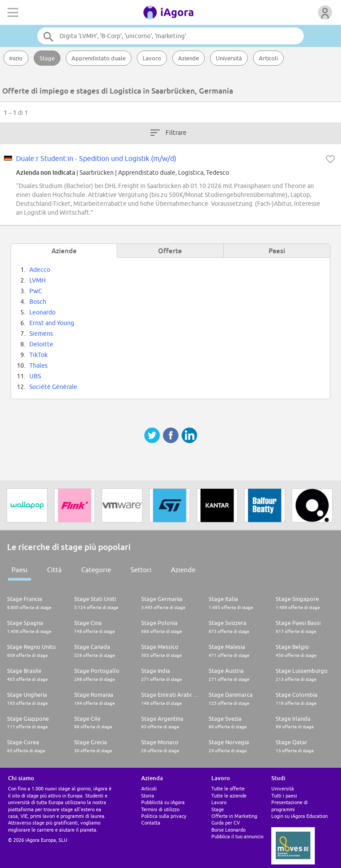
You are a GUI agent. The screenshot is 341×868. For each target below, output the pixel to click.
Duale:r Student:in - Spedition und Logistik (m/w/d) (96, 158)
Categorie (96, 570)
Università (229, 58)
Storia (148, 795)
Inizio (16, 58)
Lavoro (152, 58)
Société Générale (53, 387)
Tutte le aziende (229, 795)
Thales (38, 365)
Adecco (40, 270)
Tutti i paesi (284, 795)
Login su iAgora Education (299, 816)
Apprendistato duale (99, 58)
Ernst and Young (52, 323)
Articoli (268, 58)
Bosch (38, 302)
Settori (141, 570)
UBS (35, 376)
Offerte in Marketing (234, 816)
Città (54, 570)
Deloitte (41, 344)
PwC (36, 291)
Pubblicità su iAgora (163, 802)
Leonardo (42, 312)
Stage (47, 58)
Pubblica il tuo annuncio (237, 836)
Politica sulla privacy (164, 816)
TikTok (38, 355)
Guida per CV (226, 823)
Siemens (41, 334)
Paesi (20, 570)
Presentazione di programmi (289, 805)
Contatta (151, 823)
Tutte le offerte (228, 788)
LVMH (38, 280)
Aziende (188, 58)
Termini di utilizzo (160, 809)
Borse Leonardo (228, 830)
